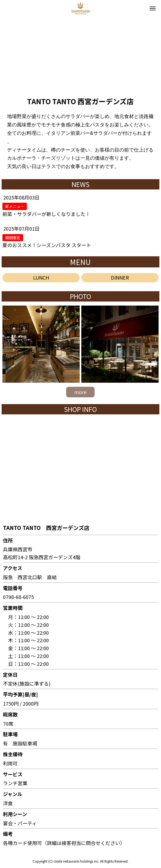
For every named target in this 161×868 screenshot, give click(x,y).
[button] (6, 54)
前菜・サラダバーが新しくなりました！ (46, 214)
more (80, 392)
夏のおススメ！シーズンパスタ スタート (47, 245)
